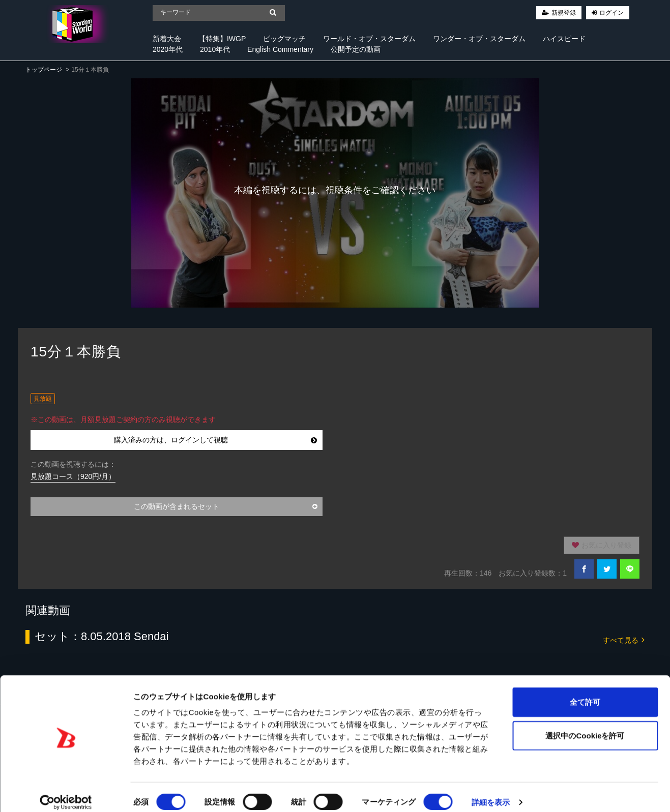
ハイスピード (564, 39)
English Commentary (280, 49)
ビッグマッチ (284, 39)
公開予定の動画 (356, 49)
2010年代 (215, 49)
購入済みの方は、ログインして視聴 (215, 440)
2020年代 (168, 49)
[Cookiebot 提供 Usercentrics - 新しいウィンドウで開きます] (66, 792)
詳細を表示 (491, 792)
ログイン (611, 13)
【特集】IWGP (222, 39)
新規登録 (564, 13)
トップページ (44, 70)
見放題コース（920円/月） (73, 476)
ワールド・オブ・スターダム (369, 39)
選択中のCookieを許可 (585, 725)
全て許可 (585, 692)
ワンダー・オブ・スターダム (479, 39)
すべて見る (624, 639)
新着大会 (167, 39)
